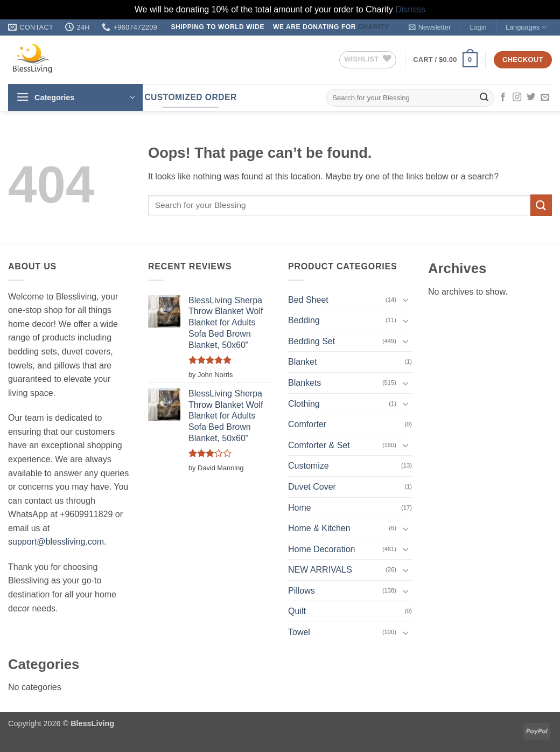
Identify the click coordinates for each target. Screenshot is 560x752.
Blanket (302, 362)
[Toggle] (405, 300)
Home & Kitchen (319, 528)
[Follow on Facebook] (503, 98)
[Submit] (484, 98)
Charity (374, 27)
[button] (430, 27)
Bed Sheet (308, 300)
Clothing (304, 404)
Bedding (304, 320)
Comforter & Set (319, 445)
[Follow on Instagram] (517, 98)
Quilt (297, 611)
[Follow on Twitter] (531, 98)
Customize (309, 466)
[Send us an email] (545, 98)
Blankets (304, 383)
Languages (526, 27)
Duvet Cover (312, 487)
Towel (299, 632)
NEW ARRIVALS (320, 570)
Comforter (307, 424)
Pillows (302, 591)
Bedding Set (311, 341)
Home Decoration (322, 549)
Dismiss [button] (410, 9)
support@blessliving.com (56, 542)
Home (300, 508)
